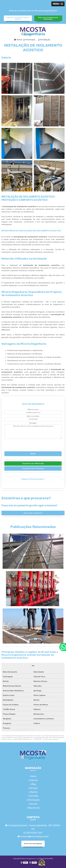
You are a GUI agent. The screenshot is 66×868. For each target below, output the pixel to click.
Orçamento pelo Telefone (33, 468)
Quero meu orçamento (33, 513)
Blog (33, 784)
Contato (33, 804)
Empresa (33, 780)
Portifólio (33, 796)
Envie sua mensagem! (33, 844)
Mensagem (33, 423)
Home (33, 776)
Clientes (33, 792)
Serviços (33, 788)
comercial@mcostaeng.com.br (33, 837)
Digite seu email (33, 409)
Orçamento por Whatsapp (33, 463)
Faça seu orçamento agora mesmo (18, 18)
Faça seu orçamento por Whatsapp (48, 18)
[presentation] (22, 444)
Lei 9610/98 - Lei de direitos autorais (46, 739)
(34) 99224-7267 (33, 833)
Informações (33, 800)
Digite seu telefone (33, 416)
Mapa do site (33, 808)
